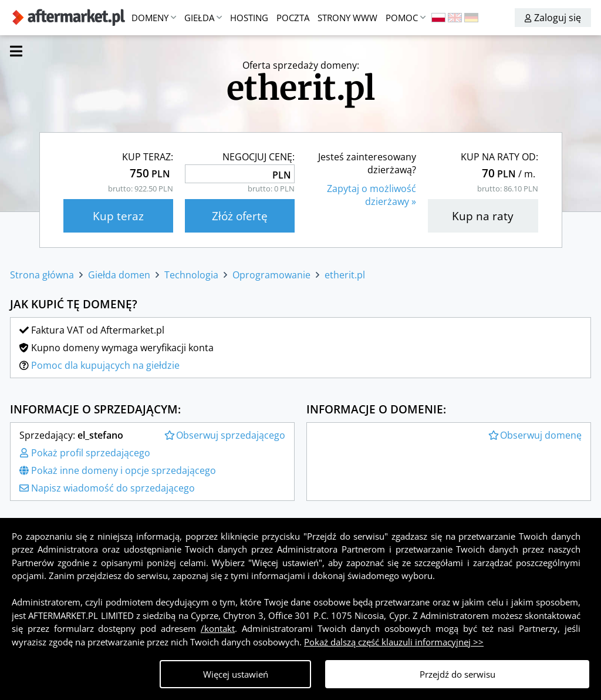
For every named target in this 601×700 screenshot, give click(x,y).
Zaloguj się (553, 18)
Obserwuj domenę (535, 435)
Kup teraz (118, 216)
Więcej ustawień (236, 674)
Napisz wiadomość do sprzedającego (107, 488)
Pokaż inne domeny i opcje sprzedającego (118, 470)
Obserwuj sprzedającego (225, 435)
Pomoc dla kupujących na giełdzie (105, 365)
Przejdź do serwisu (457, 674)
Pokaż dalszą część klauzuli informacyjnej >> (394, 642)
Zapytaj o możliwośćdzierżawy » (372, 195)
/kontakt (218, 628)
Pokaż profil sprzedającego (85, 453)
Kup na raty (483, 216)
